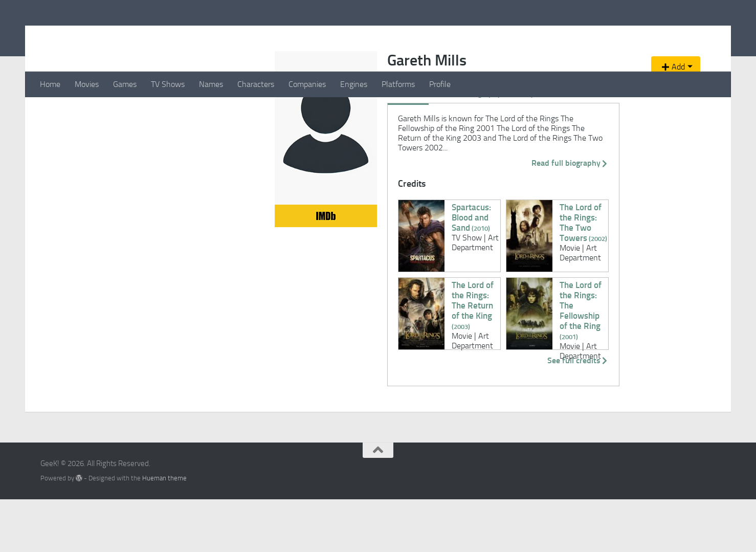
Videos (331, 165)
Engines (354, 84)
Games (125, 84)
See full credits (533, 413)
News (362, 165)
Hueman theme (164, 530)
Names (211, 84)
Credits (221, 165)
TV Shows (168, 84)
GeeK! (66, 35)
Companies (307, 84)
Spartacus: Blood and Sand (287, 259)
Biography (260, 165)
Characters (256, 84)
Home (50, 84)
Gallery (298, 165)
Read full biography (525, 215)
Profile (440, 84)
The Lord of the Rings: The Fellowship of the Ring (476, 342)
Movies (87, 84)
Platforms (398, 84)
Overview (184, 165)
